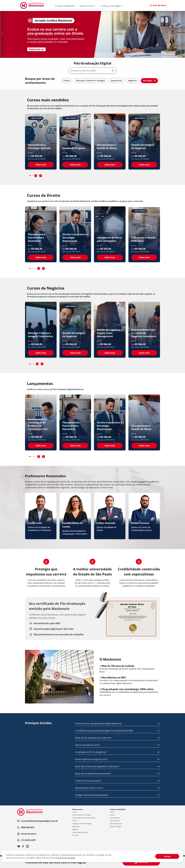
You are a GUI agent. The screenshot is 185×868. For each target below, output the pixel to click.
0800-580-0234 (26, 827)
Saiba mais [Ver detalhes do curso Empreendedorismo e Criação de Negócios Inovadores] (144, 353)
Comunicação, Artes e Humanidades (84, 818)
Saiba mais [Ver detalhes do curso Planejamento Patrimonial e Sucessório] (41, 257)
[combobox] (91, 71)
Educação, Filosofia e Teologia (90, 81)
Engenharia (116, 81)
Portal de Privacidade (65, 858)
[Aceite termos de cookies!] (167, 856)
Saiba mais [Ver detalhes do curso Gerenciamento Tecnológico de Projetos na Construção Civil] (41, 446)
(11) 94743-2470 (26, 840)
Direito (67, 81)
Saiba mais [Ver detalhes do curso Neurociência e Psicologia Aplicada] (41, 165)
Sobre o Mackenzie (116, 824)
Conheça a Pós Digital (112, 6)
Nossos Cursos (88, 6)
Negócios (132, 81)
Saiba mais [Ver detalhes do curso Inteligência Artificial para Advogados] (110, 257)
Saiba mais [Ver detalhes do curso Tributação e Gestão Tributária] (144, 257)
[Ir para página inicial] (32, 5)
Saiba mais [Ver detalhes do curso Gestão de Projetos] (75, 165)
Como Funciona (115, 821)
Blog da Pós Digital (116, 826)
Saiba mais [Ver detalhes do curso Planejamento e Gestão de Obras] (110, 165)
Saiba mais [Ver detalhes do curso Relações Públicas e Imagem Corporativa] (41, 353)
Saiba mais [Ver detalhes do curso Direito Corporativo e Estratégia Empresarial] (75, 257)
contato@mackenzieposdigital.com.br (38, 821)
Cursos (112, 815)
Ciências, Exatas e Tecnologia (82, 815)
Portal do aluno (27, 834)
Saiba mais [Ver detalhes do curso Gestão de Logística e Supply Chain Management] (110, 353)
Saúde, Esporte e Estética (80, 832)
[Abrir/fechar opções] (113, 71)
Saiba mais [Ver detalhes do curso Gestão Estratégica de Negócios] (144, 165)
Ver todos (149, 81)
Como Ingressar (115, 818)
